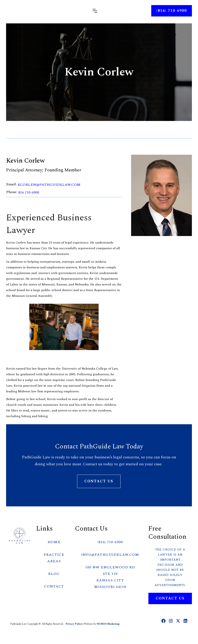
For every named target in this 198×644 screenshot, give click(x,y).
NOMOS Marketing (108, 624)
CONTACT (54, 586)
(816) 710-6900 (110, 542)
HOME (54, 542)
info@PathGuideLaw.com (110, 555)
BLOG (54, 574)
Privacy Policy (74, 624)
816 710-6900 (29, 192)
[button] (95, 11)
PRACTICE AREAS (54, 558)
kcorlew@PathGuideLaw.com (49, 185)
